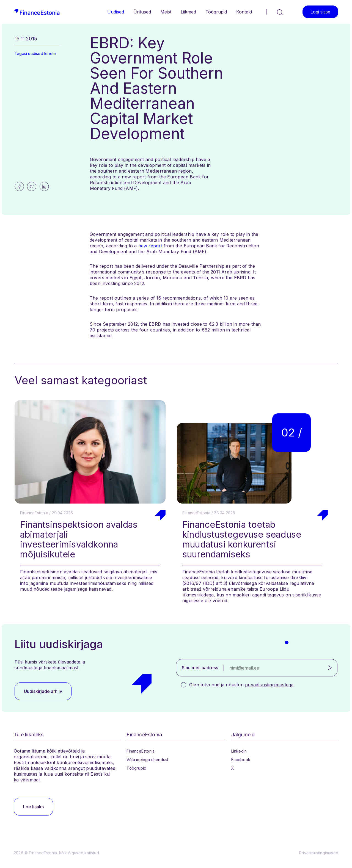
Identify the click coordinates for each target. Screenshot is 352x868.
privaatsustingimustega (269, 685)
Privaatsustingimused (319, 853)
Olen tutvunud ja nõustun (241, 685)
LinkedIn (239, 751)
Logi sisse (320, 12)
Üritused (142, 12)
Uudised (116, 12)
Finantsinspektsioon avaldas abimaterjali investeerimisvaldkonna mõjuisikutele (79, 539)
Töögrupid (216, 12)
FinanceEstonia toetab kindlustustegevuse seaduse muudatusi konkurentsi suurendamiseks (242, 539)
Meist (166, 12)
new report (150, 246)
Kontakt (244, 12)
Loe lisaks (33, 807)
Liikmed (188, 12)
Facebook (241, 760)
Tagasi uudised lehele (35, 53)
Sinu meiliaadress (200, 668)
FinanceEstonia (141, 751)
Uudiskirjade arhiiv (43, 691)
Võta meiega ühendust (147, 760)
